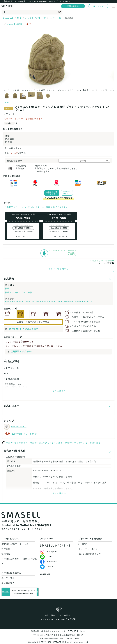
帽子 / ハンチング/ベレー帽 (19, 292)
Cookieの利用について (90, 554)
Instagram (49, 552)
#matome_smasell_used (50, 302)
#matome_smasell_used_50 (79, 302)
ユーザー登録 (8, 578)
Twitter (47, 566)
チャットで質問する (58, 269)
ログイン (98, 6)
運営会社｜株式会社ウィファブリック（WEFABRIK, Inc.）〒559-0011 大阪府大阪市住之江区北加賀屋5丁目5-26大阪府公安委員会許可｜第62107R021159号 (59, 635)
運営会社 (6, 549)
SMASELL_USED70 (59, 228)
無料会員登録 (73, 6)
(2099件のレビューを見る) (24, 434)
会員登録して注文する (52, 193)
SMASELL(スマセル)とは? (15, 544)
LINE (46, 557)
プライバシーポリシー (89, 549)
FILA (6, 102)
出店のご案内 (8, 583)
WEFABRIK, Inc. (61, 642)
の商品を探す (22, 329)
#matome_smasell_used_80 (20, 302)
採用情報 (6, 554)
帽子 (7, 289)
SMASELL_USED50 (23, 228)
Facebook (49, 562)
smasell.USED (14, 24)
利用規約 (83, 544)
